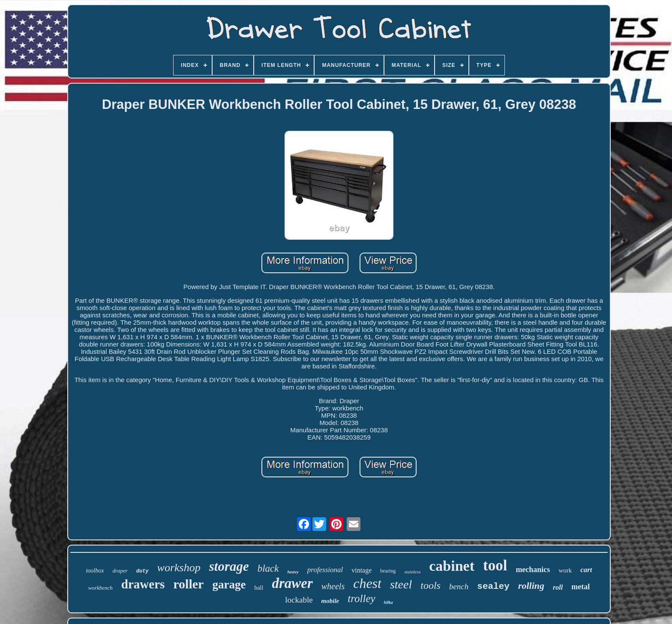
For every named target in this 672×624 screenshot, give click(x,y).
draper (120, 571)
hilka (388, 602)
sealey (493, 586)
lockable (299, 600)
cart (586, 570)
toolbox (95, 571)
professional (325, 570)
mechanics (533, 570)
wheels (333, 586)
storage (229, 566)
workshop (179, 568)
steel (401, 584)
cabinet (452, 566)
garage (229, 585)
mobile (330, 601)
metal (580, 587)
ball (259, 588)
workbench (100, 588)
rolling (531, 586)
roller (188, 584)
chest (367, 583)
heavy (293, 572)
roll (558, 587)
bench (459, 586)
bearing (388, 571)
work (565, 570)
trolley (361, 598)
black (268, 568)
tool (495, 565)
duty (142, 571)
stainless (412, 572)
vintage (361, 570)
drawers (143, 584)
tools (430, 585)
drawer (292, 583)
